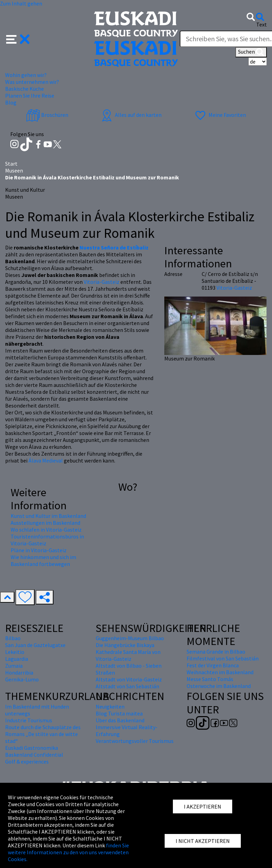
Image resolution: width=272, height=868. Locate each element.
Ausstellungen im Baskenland (45, 523)
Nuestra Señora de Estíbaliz (114, 247)
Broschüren (47, 115)
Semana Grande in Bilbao (216, 652)
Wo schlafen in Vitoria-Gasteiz (46, 530)
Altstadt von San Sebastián (127, 686)
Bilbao (13, 638)
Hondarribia (19, 672)
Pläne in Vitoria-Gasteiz (39, 550)
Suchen (251, 52)
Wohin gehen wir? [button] (26, 75)
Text (262, 24)
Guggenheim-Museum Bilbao (130, 638)
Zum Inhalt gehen (21, 3)
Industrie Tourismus (29, 720)
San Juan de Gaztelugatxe (35, 645)
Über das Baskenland (120, 720)
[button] (18, 38)
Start (11, 164)
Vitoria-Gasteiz (102, 282)
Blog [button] (11, 102)
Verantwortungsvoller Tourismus (135, 741)
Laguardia (17, 659)
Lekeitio (15, 652)
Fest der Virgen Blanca (213, 665)
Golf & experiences (27, 761)
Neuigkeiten (110, 706)
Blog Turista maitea (119, 713)
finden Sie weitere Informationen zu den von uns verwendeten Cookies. (68, 852)
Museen (14, 170)
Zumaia (14, 666)
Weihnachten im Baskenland (220, 672)
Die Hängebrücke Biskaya (125, 645)
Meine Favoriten (220, 115)
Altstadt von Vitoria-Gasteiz (129, 679)
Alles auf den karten (131, 115)
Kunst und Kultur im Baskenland (48, 516)
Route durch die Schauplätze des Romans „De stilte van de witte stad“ (43, 734)
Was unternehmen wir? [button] (32, 82)
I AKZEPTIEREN (203, 806)
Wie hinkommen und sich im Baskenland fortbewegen (43, 560)
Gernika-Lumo (22, 679)
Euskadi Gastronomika (32, 748)
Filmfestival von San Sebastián (223, 658)
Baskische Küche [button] (25, 89)
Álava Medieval (46, 460)
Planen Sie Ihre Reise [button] (30, 96)
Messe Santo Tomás (210, 679)
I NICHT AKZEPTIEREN (203, 841)
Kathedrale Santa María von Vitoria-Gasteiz (128, 655)
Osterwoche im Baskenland (219, 686)
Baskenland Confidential (34, 755)
